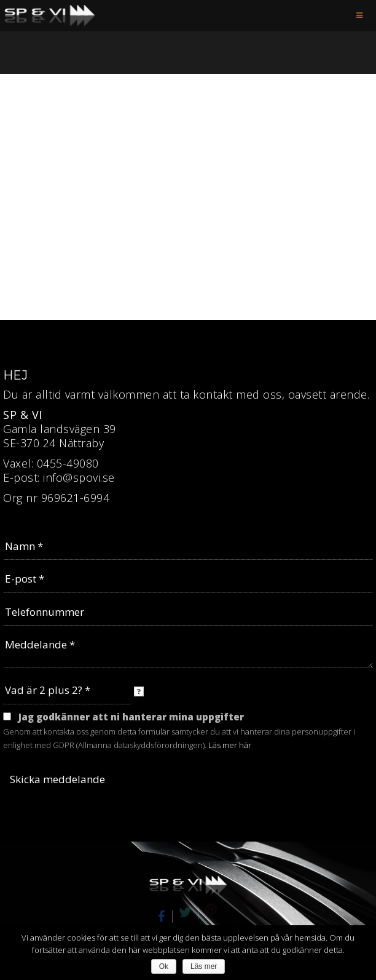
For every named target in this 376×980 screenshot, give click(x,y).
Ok (164, 966)
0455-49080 (68, 463)
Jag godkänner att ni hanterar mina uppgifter (131, 717)
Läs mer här (230, 745)
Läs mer (204, 966)
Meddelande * (188, 650)
